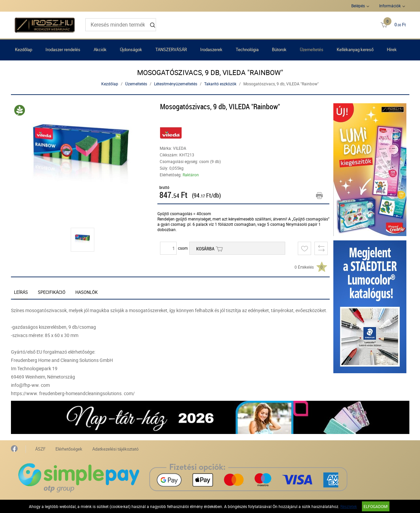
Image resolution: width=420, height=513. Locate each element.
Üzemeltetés (312, 49)
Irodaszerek (211, 49)
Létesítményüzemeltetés (176, 84)
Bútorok (279, 49)
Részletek (349, 506)
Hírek (392, 49)
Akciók (100, 49)
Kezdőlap (24, 49)
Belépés (358, 6)
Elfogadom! (376, 506)
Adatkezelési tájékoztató (115, 449)
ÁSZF (40, 449)
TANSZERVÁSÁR (171, 49)
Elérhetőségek (69, 449)
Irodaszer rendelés (63, 49)
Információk (390, 6)
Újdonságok (131, 49)
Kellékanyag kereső (355, 49)
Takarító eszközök (220, 84)
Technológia (247, 49)
